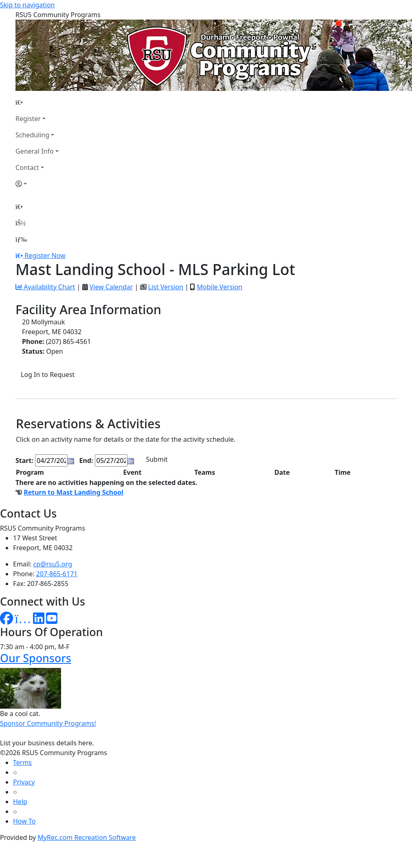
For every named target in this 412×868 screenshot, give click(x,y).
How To (24, 821)
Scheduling (32, 135)
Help (20, 802)
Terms (22, 762)
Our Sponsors (36, 658)
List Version (166, 287)
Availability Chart (45, 287)
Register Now (45, 256)
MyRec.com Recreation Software (87, 837)
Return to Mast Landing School (73, 492)
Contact (27, 167)
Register (28, 119)
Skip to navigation (27, 5)
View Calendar (111, 287)
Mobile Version (219, 287)
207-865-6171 (57, 574)
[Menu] (21, 239)
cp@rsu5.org (53, 564)
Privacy (24, 782)
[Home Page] (37, 102)
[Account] (37, 184)
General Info (35, 151)
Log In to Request (48, 375)
